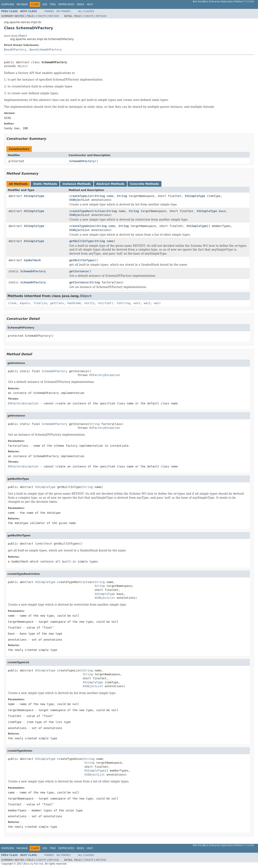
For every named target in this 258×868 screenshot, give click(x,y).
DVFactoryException (105, 375)
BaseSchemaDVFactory (46, 50)
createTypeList (81, 196)
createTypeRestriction (87, 211)
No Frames (64, 11)
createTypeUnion (82, 226)
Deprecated (66, 4)
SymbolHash (32, 260)
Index (81, 4)
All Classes (86, 11)
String (100, 196)
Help (90, 4)
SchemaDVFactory (82, 161)
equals (25, 303)
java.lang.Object (16, 36)
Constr (41, 16)
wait (137, 303)
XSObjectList (80, 200)
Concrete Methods (145, 184)
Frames (49, 11)
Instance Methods (77, 184)
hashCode (74, 303)
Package (22, 4)
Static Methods (45, 184)
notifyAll (106, 303)
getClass (57, 303)
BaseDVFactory (15, 50)
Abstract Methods (110, 184)
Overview (8, 4)
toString (123, 303)
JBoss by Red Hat (33, 864)
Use (45, 4)
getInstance (79, 271)
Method (54, 16)
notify (89, 303)
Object (23, 66)
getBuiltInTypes (82, 260)
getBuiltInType (81, 241)
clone (12, 303)
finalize (40, 303)
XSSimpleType (34, 196)
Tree (53, 4)
